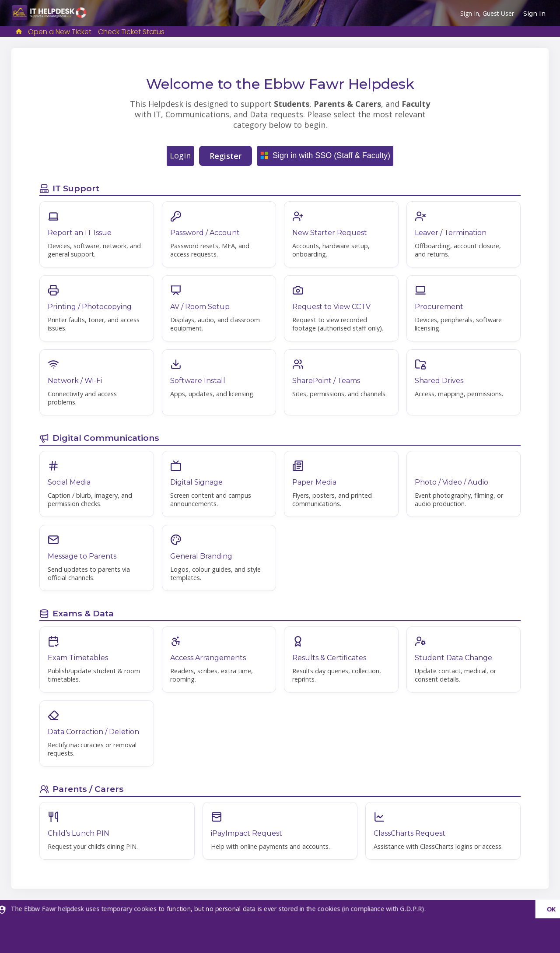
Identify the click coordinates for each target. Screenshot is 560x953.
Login (180, 155)
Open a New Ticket (60, 32)
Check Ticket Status (131, 32)
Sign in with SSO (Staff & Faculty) (331, 155)
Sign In (534, 14)
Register (226, 156)
